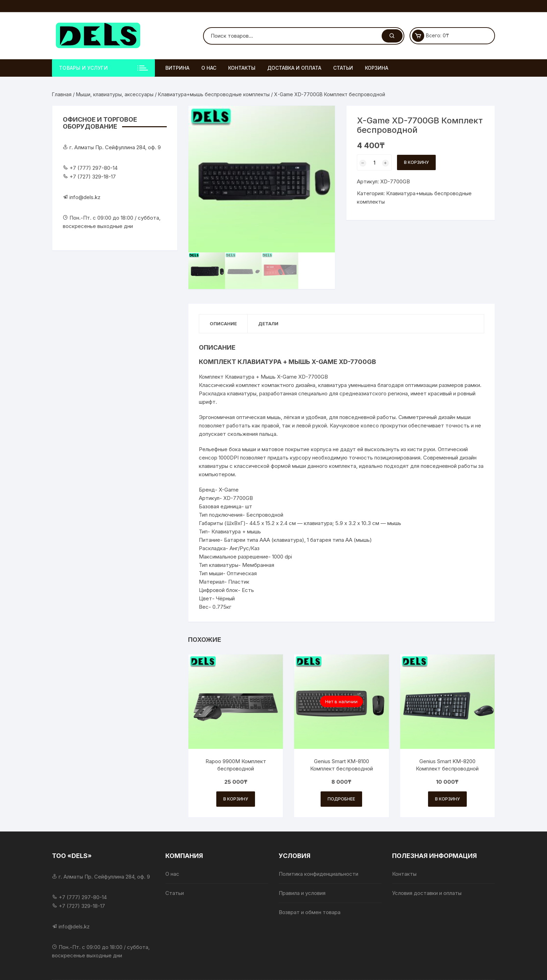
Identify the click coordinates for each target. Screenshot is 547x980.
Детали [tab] (268, 324)
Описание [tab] (223, 324)
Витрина (177, 68)
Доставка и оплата (294, 68)
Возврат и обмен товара (310, 912)
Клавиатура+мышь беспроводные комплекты (214, 94)
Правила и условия (302, 893)
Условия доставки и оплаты (427, 893)
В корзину (416, 162)
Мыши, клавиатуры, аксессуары (115, 94)
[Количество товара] (374, 162)
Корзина (377, 68)
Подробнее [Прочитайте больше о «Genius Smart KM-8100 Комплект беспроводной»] (341, 799)
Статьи (343, 68)
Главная (62, 94)
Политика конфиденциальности (319, 874)
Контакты (242, 68)
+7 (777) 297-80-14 (93, 168)
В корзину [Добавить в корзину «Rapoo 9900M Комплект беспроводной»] (236, 799)
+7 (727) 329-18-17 (93, 177)
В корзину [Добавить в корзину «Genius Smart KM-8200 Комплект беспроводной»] (447, 799)
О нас (209, 68)
